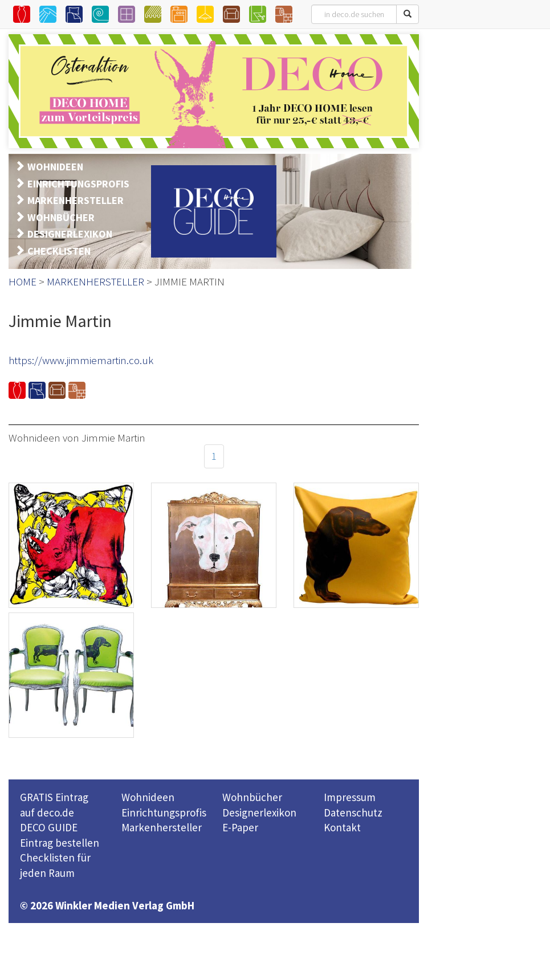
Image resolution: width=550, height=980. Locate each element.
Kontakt (342, 827)
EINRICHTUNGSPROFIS (78, 184)
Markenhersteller (162, 827)
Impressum (350, 797)
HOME (23, 281)
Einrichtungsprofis (164, 812)
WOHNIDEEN (55, 167)
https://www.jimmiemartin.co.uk (81, 360)
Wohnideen (148, 797)
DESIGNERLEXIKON (70, 234)
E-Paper (240, 827)
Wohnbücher (252, 797)
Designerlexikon (259, 812)
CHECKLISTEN (59, 251)
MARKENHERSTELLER (76, 200)
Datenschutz (353, 812)
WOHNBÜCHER (61, 217)
